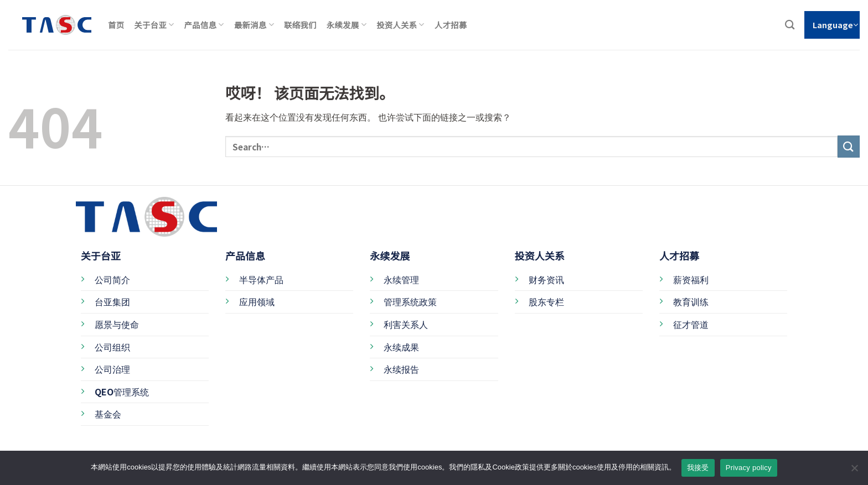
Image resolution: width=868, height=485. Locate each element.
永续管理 (401, 279)
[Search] (790, 25)
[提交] (849, 146)
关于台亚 (154, 25)
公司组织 (112, 347)
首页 (116, 25)
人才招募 (451, 25)
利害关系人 (406, 324)
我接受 (698, 468)
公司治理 (112, 369)
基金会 (108, 414)
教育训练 (691, 301)
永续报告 (401, 369)
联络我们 (300, 25)
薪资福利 (691, 279)
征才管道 (691, 324)
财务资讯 (546, 279)
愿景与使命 (117, 324)
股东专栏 (546, 301)
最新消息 (254, 25)
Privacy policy (749, 468)
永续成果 (401, 347)
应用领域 (257, 301)
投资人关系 (401, 25)
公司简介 (112, 279)
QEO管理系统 (122, 392)
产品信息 (204, 25)
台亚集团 (112, 301)
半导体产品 (261, 279)
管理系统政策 (410, 301)
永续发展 (347, 25)
